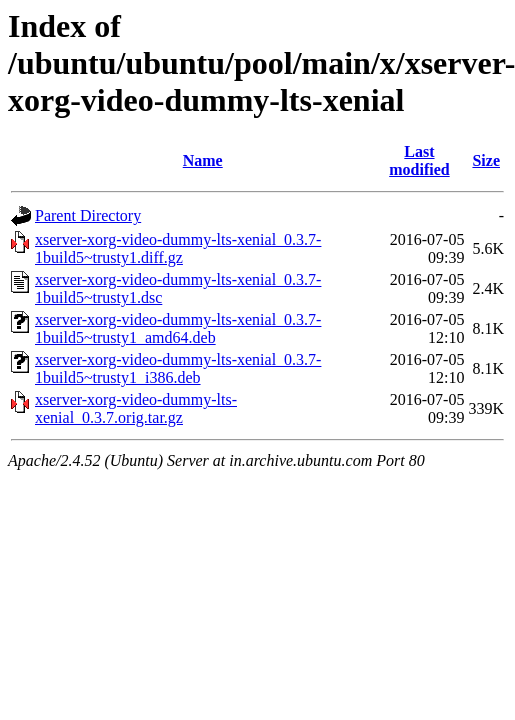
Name (203, 160)
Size (486, 160)
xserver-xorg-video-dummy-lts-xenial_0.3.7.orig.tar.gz (136, 408)
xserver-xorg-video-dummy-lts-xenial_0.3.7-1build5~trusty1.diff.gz (178, 248)
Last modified (419, 160)
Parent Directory (88, 215)
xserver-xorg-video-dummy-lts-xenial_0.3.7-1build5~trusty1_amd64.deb (178, 328)
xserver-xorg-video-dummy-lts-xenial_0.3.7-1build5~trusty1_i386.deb (178, 368)
